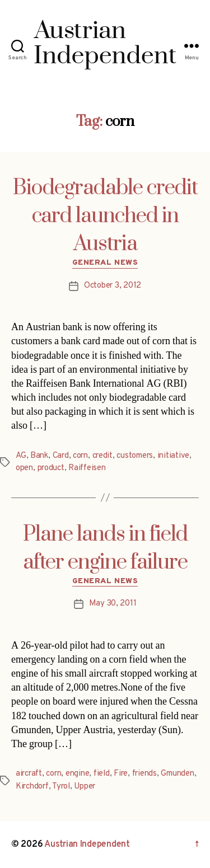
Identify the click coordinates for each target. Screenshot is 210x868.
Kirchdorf (32, 787)
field (102, 774)
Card (61, 456)
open (24, 468)
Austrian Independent (87, 844)
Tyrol (61, 787)
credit (102, 456)
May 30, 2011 (113, 604)
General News (105, 263)
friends (144, 774)
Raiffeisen (87, 468)
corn (80, 456)
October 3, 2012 (113, 286)
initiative (173, 456)
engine (77, 774)
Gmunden (177, 774)
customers (135, 456)
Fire (121, 774)
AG (21, 456)
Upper (85, 787)
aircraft (29, 774)
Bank (39, 456)
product (51, 468)
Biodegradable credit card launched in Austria (105, 216)
